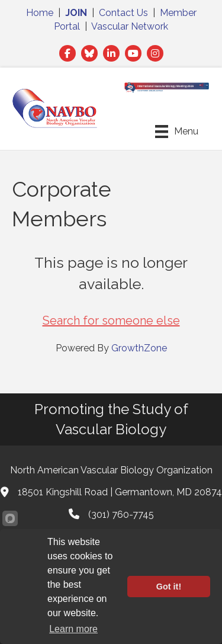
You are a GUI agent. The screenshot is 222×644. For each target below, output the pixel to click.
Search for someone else (111, 321)
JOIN (76, 13)
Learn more (73, 629)
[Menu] (177, 132)
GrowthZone (139, 348)
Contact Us (123, 13)
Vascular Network (130, 26)
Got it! (169, 587)
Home (40, 13)
